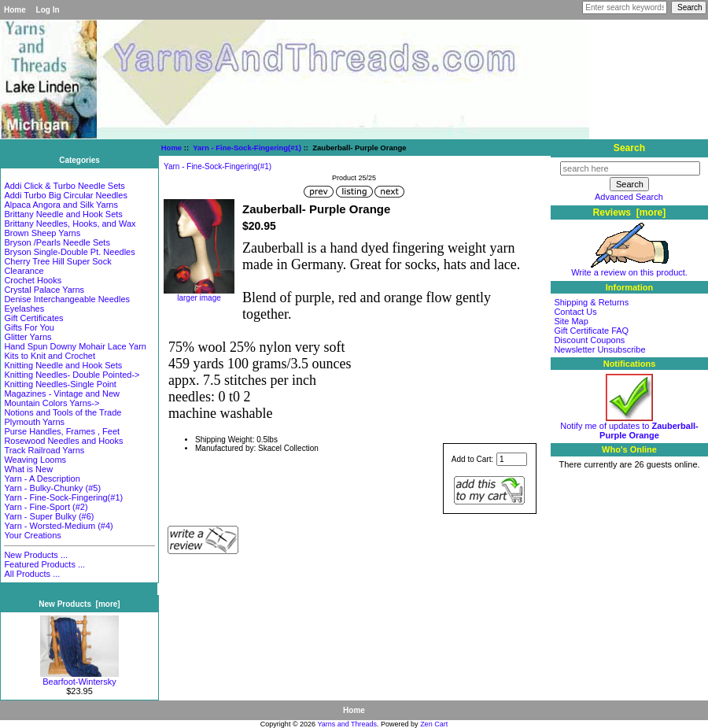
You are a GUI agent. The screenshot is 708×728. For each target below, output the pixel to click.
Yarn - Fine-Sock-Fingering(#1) (247, 148)
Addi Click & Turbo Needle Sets (64, 186)
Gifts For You (29, 327)
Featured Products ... (44, 564)
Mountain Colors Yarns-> (52, 403)
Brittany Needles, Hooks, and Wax (70, 224)
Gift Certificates (33, 318)
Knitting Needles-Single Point (60, 384)
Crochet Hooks (33, 280)
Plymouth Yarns (34, 422)
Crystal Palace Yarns (44, 290)
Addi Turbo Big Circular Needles (66, 195)
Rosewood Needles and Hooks (63, 441)
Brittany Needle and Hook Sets (63, 214)
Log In (48, 10)
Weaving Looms (35, 460)
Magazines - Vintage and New (62, 394)
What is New (28, 469)
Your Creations (32, 535)
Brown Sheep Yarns (42, 233)
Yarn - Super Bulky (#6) (49, 516)
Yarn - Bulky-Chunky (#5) (52, 488)
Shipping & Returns (591, 302)
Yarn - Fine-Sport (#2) (46, 507)
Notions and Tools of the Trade (63, 412)
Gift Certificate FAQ (591, 331)
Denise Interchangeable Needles (67, 299)
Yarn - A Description (42, 479)
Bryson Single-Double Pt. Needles (69, 252)
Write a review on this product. (629, 268)
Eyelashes (24, 309)
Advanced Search (629, 197)
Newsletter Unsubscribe (599, 349)
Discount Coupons (589, 340)
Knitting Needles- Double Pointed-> (72, 375)
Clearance (24, 271)
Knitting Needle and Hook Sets (63, 365)
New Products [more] (79, 604)
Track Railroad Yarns (44, 450)
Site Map (571, 321)
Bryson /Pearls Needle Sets (57, 242)
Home (15, 10)
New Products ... (36, 555)
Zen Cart (434, 724)
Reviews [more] (630, 212)
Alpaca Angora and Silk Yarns (61, 205)
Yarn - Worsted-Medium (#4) (58, 526)
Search (629, 148)
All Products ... (32, 574)
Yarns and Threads (347, 724)
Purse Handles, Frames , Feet (62, 431)
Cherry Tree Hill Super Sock (57, 261)
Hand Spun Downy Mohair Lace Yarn (75, 346)
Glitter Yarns (28, 337)
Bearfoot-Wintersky (79, 678)
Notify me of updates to (629, 427)
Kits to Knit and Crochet (50, 356)
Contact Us (575, 312)
